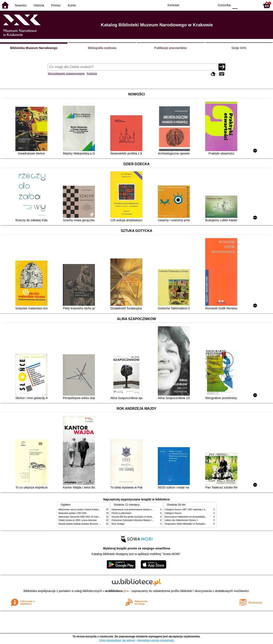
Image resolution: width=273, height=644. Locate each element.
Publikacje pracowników (170, 48)
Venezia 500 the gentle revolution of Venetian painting (137, 517)
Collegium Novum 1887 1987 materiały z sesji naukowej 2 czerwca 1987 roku (202, 510)
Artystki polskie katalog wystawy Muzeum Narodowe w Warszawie (90, 524)
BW (193, 5)
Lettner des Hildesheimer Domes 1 (181, 520)
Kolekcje (92, 73)
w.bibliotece (116, 591)
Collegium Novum (173, 513)
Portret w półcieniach (122, 513)
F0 (235, 5)
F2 (252, 5)
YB (202, 5)
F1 (242, 5)
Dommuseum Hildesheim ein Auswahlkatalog (186, 517)
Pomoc (56, 5)
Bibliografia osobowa (102, 48)
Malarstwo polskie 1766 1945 (73, 513)
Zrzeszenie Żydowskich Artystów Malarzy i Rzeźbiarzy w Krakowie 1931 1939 (149, 520)
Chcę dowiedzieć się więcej (117, 640)
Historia (39, 5)
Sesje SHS (239, 48)
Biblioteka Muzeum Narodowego (34, 48)
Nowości (21, 5)
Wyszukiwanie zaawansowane (66, 73)
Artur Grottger (118, 524)
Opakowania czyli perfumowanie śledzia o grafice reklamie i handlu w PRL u (148, 510)
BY (210, 5)
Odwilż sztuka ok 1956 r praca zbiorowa (78, 520)
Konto (72, 5)
